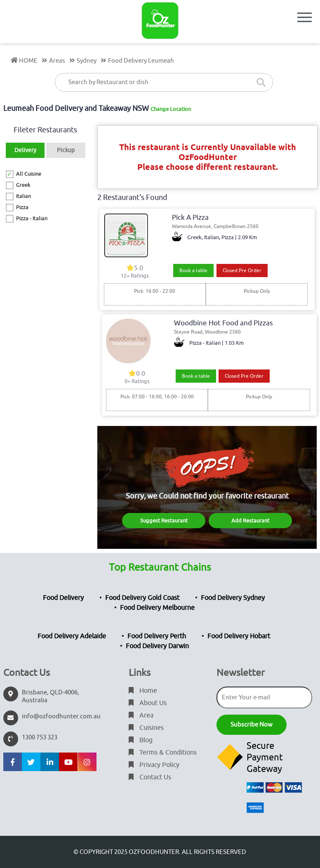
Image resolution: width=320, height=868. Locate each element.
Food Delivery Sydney (233, 598)
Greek (23, 185)
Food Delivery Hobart (239, 636)
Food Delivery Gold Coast (142, 598)
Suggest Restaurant (164, 521)
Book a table (193, 271)
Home (143, 691)
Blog (141, 740)
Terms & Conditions (163, 753)
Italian (24, 196)
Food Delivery (63, 598)
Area (141, 715)
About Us (148, 703)
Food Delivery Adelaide (72, 636)
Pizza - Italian (32, 218)
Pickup (66, 150)
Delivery (25, 150)
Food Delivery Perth (157, 636)
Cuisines (146, 728)
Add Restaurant (250, 521)
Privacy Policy (154, 765)
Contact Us (150, 777)
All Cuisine (29, 174)
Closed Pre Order (242, 271)
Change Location (171, 109)
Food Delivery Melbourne (157, 608)
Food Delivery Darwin (157, 646)
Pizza (22, 207)
